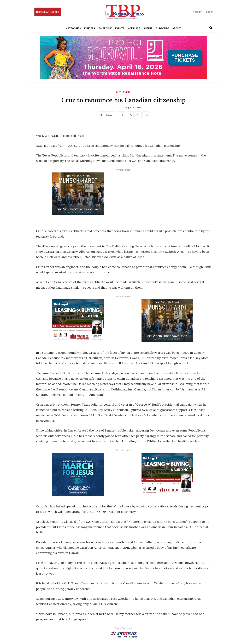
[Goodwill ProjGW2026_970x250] (123, 57)
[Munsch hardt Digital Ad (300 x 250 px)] (78, 194)
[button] (210, 28)
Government (123, 92)
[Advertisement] (167, 197)
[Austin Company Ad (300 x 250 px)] (78, 321)
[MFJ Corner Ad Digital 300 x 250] (78, 474)
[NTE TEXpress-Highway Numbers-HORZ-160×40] (123, 634)
